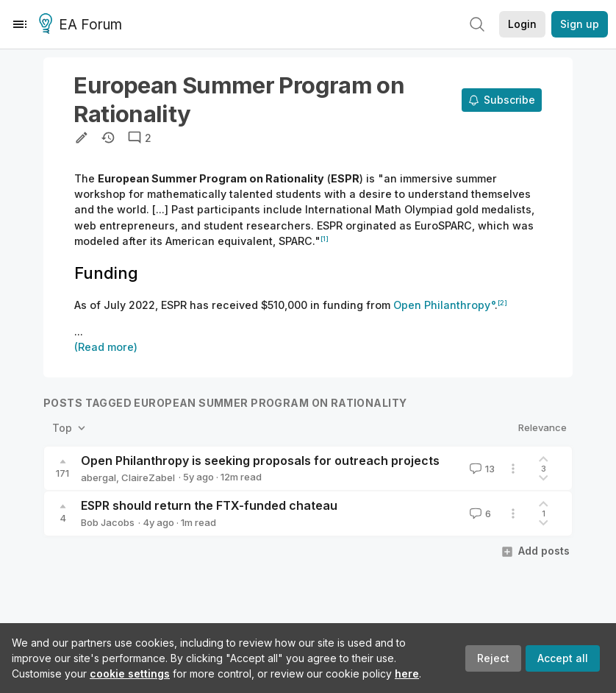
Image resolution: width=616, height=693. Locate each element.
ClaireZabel (148, 477)
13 (481, 469)
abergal (99, 477)
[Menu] (20, 24)
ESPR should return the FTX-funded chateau (209, 505)
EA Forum (83, 25)
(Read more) (106, 347)
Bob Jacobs (108, 522)
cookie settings (130, 674)
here (407, 674)
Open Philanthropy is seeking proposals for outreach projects (260, 461)
